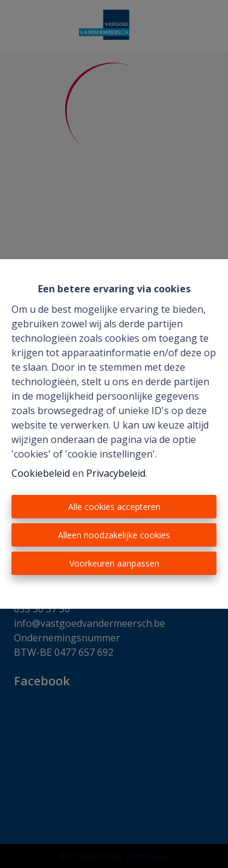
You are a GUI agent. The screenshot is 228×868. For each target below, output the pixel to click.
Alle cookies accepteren (114, 507)
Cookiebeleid (41, 473)
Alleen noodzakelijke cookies (114, 535)
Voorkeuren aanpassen (114, 563)
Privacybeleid (116, 473)
